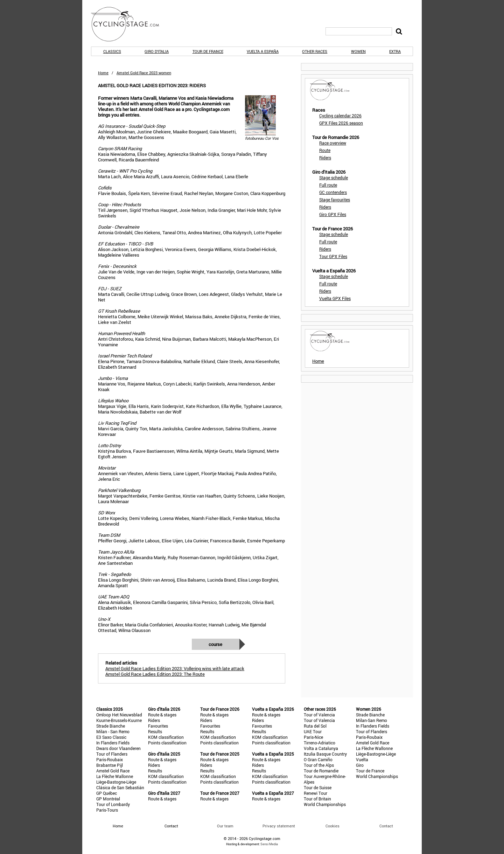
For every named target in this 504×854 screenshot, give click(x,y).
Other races (315, 51)
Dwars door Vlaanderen (118, 748)
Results (155, 731)
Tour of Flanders (112, 754)
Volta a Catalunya (321, 748)
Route (325, 150)
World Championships (325, 804)
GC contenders (333, 192)
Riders (325, 158)
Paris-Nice (313, 737)
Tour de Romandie (321, 771)
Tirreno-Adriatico (320, 743)
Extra (395, 51)
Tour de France (208, 51)
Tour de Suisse (318, 787)
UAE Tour (313, 731)
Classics (112, 51)
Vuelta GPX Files (335, 298)
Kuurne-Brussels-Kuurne (119, 720)
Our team (225, 826)
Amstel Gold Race (113, 771)
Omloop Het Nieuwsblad (119, 715)
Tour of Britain (317, 799)
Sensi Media (269, 844)
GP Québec (107, 793)
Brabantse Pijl (110, 765)
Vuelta (362, 759)
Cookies (332, 826)
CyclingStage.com (129, 24)
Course (215, 644)
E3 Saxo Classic (111, 737)
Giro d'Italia (157, 51)
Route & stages (162, 715)
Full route (328, 185)
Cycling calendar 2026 (340, 116)
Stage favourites (335, 200)
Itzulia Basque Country (325, 754)
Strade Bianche (111, 726)
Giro (360, 765)
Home (103, 73)
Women (358, 51)
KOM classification (166, 737)
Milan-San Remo (372, 720)
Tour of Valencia (319, 715)
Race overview (333, 143)
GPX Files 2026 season (341, 123)
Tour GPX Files (333, 256)
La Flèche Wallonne (115, 776)
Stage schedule (334, 178)
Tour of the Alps (319, 765)
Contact (386, 826)
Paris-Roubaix (110, 759)
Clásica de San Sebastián (120, 787)
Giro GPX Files (333, 214)
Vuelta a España (263, 51)
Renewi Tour (316, 793)
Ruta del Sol (315, 726)
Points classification (167, 743)
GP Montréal (108, 799)
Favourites (158, 726)
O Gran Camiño (318, 759)
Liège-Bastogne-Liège (116, 782)
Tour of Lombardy (113, 804)
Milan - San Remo (113, 731)
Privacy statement (279, 826)
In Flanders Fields (113, 743)
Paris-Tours (107, 810)
